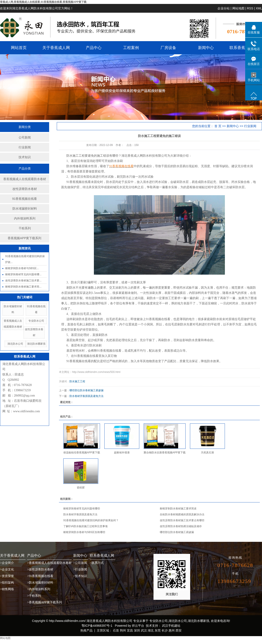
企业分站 (224, 8)
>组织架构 (7, 583)
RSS (250, 8)
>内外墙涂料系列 (39, 589)
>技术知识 (80, 576)
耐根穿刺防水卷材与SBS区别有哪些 (84, 532)
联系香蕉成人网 (243, 48)
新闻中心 (206, 48)
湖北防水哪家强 (36, 344)
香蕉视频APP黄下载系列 (24, 238)
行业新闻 (25, 147)
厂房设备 (168, 48)
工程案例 (131, 48)
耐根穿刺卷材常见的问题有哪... (23, 274)
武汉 (144, 630)
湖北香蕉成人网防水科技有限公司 (144, 156)
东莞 (158, 630)
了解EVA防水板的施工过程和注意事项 (85, 526)
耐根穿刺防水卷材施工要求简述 (178, 509)
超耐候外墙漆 (122, 453)
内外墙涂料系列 (25, 218)
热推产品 (86, 630)
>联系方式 (97, 563)
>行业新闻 (80, 569)
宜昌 (130, 630)
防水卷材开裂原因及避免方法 (86, 396)
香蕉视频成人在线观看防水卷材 (25, 179)
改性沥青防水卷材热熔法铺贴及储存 (181, 526)
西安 (179, 630)
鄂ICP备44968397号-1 (97, 626)
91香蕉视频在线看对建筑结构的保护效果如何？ (91, 520)
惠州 (172, 630)
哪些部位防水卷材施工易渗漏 (86, 390)
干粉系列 (25, 228)
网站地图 (238, 8)
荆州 (123, 630)
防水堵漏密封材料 (25, 209)
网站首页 (19, 48)
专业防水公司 (36, 321)
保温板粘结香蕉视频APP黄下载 (82, 453)
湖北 (151, 630)
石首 (116, 630)
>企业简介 (7, 563)
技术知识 (25, 157)
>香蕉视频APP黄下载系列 (45, 602)
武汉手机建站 (171, 626)
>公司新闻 (80, 563)
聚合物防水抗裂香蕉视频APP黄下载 (165, 453)
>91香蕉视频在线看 (40, 576)
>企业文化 (7, 569)
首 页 (218, 126)
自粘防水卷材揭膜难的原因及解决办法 (182, 514)
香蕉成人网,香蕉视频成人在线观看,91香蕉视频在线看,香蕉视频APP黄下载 (43, 2)
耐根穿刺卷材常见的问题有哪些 (82, 509)
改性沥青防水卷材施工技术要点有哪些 (182, 520)
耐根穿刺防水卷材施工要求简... (23, 287)
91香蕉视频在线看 (25, 199)
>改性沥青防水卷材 (40, 569)
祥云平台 (138, 626)
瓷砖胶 (81, 488)
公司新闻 (25, 137)
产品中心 (94, 48)
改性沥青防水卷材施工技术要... (23, 281)
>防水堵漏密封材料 (40, 583)
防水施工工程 (77, 381)
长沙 (165, 630)
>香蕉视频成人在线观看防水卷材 (49, 563)
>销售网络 (7, 589)
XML (259, 8)
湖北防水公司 (15, 344)
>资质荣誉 (7, 576)
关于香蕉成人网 (56, 48)
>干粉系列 (34, 596)
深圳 (137, 630)
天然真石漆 (207, 453)
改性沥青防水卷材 (25, 189)
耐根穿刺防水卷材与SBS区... (22, 268)
